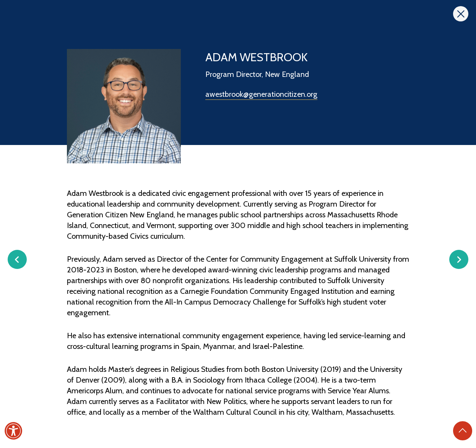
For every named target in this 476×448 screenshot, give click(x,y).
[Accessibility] (13, 431)
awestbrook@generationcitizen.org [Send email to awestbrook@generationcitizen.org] (261, 94)
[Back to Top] (463, 431)
